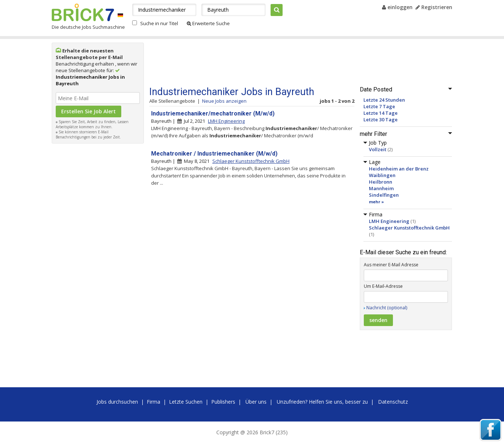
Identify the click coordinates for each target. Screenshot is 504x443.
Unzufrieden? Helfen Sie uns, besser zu (322, 402)
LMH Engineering (389, 221)
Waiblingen (382, 175)
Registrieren (434, 7)
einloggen (397, 7)
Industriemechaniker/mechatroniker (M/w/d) (213, 113)
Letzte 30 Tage (381, 119)
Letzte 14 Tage (381, 113)
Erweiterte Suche (208, 23)
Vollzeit (378, 149)
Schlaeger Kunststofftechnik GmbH (409, 228)
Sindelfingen (384, 195)
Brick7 (83, 12)
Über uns (256, 402)
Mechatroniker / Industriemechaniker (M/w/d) (214, 154)
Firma (153, 402)
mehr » (376, 202)
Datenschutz (393, 402)
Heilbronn (381, 182)
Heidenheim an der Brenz (399, 169)
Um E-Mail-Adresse (383, 286)
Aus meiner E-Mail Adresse (391, 265)
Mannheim (381, 188)
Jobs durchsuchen (117, 402)
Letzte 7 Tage (379, 106)
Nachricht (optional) (387, 308)
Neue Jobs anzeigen (224, 101)
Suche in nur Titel (159, 23)
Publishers (223, 402)
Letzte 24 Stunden (384, 100)
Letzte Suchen (186, 402)
